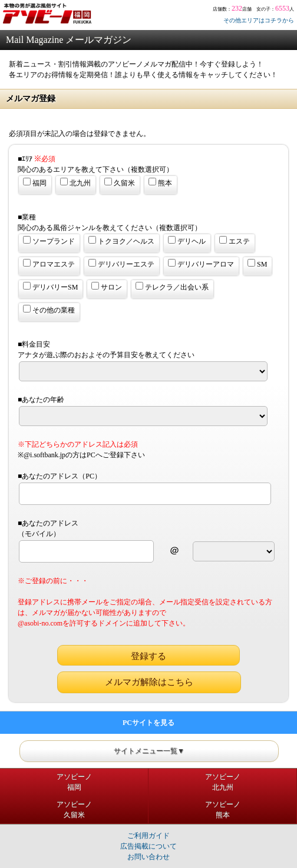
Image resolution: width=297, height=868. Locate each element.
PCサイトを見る (148, 723)
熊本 (160, 182)
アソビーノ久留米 (74, 810)
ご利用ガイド (148, 836)
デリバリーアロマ (201, 264)
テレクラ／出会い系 (172, 287)
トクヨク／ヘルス (121, 241)
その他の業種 (49, 310)
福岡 (35, 182)
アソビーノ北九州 (223, 782)
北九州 (75, 182)
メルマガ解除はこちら (149, 682)
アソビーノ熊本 (223, 810)
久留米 (120, 182)
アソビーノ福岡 (74, 782)
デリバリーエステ (121, 264)
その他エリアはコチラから (259, 20)
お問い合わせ (148, 857)
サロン (107, 287)
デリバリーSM (50, 287)
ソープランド (49, 241)
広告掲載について (148, 846)
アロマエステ (49, 264)
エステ (235, 241)
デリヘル (187, 241)
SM (257, 264)
